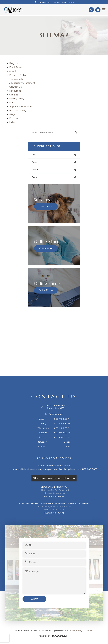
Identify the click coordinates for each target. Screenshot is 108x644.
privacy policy (17, 99)
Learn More (46, 206)
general (36, 162)
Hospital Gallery (18, 110)
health (35, 170)
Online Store (46, 248)
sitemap (14, 95)
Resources (15, 91)
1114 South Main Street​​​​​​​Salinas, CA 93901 (56, 407)
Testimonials (16, 79)
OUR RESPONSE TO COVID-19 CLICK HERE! (56, 2)
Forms (13, 103)
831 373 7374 (58, 513)
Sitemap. (88, 631)
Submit (34, 599)
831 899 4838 (58, 496)
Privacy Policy (75, 631)
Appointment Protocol (21, 107)
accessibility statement (22, 83)
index (12, 122)
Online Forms (46, 290)
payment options (19, 75)
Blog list (14, 63)
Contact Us (16, 87)
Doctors (14, 118)
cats (34, 177)
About (13, 71)
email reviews (17, 67)
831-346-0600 (90, 469)
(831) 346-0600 (56, 414)
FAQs (12, 114)
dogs (34, 155)
